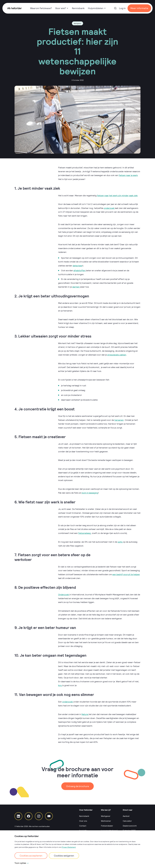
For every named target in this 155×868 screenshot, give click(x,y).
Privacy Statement (69, 847)
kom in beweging (90, 492)
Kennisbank (78, 8)
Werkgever (106, 815)
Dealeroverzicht (130, 824)
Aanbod (126, 815)
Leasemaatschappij (109, 829)
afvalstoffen (80, 270)
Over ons (83, 819)
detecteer (78, 265)
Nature (85, 712)
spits (120, 540)
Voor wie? (62, 8)
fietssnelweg (84, 532)
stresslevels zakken (117, 354)
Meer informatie (139, 8)
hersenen (119, 419)
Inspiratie (83, 829)
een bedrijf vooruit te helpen (126, 573)
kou (60, 684)
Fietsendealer (107, 824)
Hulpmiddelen (97, 8)
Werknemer (106, 819)
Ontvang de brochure (77, 784)
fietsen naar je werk (128, 175)
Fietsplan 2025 (129, 829)
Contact (83, 824)
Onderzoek (64, 593)
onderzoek (109, 208)
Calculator (127, 819)
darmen (76, 286)
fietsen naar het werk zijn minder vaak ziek (117, 195)
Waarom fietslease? (41, 8)
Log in (122, 8)
